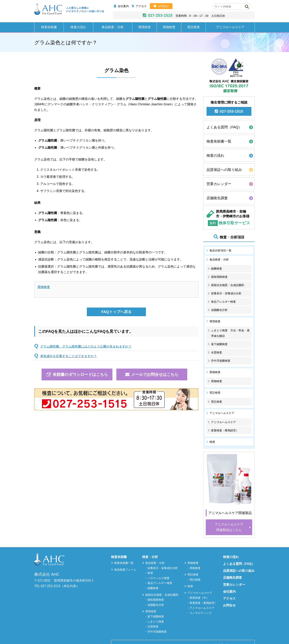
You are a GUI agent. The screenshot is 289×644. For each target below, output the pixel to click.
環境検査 (144, 27)
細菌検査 (217, 269)
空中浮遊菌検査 (221, 361)
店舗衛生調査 (217, 198)
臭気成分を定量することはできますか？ (69, 356)
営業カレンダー (219, 184)
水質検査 (217, 352)
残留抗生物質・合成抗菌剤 (228, 285)
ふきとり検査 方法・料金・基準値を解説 (230, 333)
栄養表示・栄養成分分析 (226, 293)
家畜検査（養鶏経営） (225, 430)
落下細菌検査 (219, 344)
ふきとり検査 (156, 622)
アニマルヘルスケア (230, 27)
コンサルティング (201, 613)
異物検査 (169, 27)
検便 (212, 442)
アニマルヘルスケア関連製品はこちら (229, 527)
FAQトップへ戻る (116, 312)
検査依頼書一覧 (219, 141)
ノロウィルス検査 (158, 578)
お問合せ (163, 6)
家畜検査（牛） (199, 598)
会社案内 (123, 6)
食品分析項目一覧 (220, 250)
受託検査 (194, 27)
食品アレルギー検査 (223, 302)
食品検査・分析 (113, 27)
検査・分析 (150, 557)
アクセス (141, 6)
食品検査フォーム (125, 570)
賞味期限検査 (219, 277)
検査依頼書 (49, 27)
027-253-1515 (160, 15)
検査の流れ (78, 27)
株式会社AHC (69, 9)
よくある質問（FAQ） (224, 127)
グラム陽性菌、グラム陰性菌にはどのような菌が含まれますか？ (86, 346)
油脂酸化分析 (219, 310)
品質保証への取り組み (224, 170)
